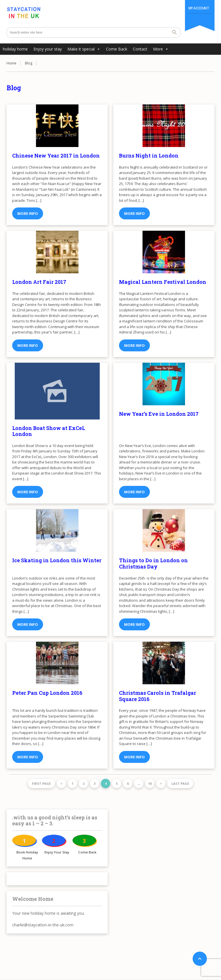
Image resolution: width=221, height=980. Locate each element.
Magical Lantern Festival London (163, 282)
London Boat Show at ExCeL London (49, 431)
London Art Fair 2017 (39, 282)
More (161, 49)
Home (11, 63)
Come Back (117, 49)
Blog (29, 63)
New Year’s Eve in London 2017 (159, 414)
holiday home (15, 49)
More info (28, 213)
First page (41, 783)
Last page (180, 783)
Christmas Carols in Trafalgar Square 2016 (158, 696)
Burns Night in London (149, 156)
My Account (199, 8)
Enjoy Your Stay (57, 852)
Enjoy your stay (48, 49)
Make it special (84, 49)
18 (150, 783)
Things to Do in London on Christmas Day (153, 563)
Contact (140, 49)
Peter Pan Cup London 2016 (47, 693)
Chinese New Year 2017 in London (56, 156)
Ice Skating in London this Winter (57, 560)
